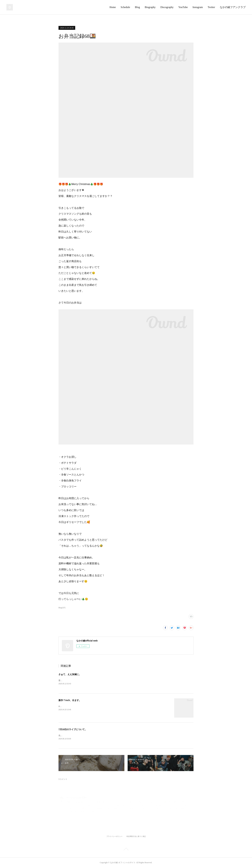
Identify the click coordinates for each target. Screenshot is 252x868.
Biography (150, 7)
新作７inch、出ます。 (70, 700)
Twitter (211, 7)
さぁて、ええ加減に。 (70, 674)
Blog (137, 7)
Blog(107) (62, 608)
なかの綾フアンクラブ (233, 7)
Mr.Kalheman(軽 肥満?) (77, 798)
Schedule (125, 7)
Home (113, 7)
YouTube (183, 7)
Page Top (126, 850)
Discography (167, 7)
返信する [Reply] (188, 817)
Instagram (198, 7)
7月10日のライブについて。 (73, 730)
